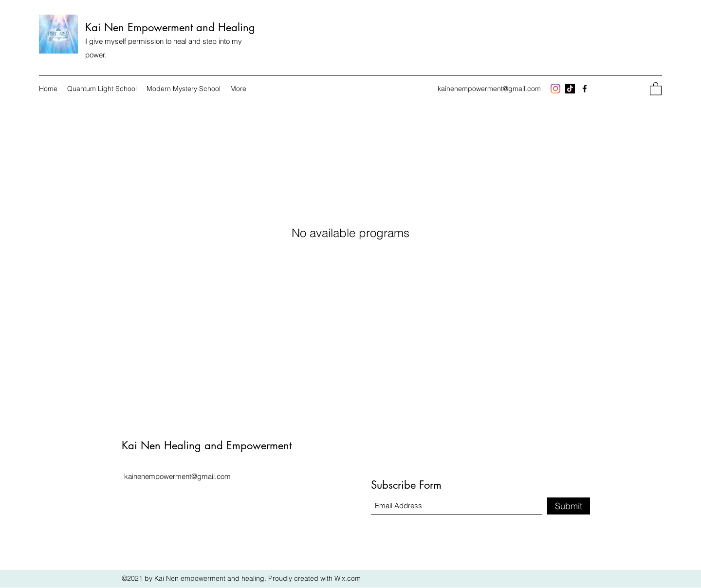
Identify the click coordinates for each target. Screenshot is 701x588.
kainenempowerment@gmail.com (489, 89)
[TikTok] (570, 89)
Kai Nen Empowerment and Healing (170, 27)
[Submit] (569, 506)
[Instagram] (555, 89)
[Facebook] (585, 89)
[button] (656, 88)
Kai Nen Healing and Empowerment (207, 445)
